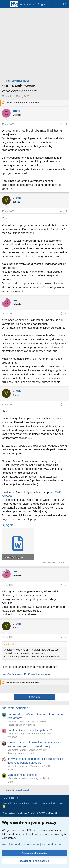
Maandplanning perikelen (23, 775)
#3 (66, 314)
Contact (7, 803)
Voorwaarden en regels (26, 803)
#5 (66, 585)
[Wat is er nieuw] (57, 4)
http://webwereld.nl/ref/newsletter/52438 (26, 674)
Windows (12, 737)
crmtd (8, 96)
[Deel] (61, 124)
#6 (66, 637)
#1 (66, 124)
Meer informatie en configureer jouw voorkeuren (31, 844)
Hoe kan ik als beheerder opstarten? (30, 730)
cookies (38, 830)
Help (60, 803)
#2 (66, 211)
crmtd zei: (9, 644)
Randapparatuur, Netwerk (21, 725)
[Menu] (5, 4)
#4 (66, 404)
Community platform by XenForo (30, 813)
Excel (10, 782)
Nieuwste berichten (15, 708)
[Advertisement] (34, 45)
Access (11, 769)
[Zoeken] (65, 4)
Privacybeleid (48, 803)
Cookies (8, 798)
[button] (18, 798)
